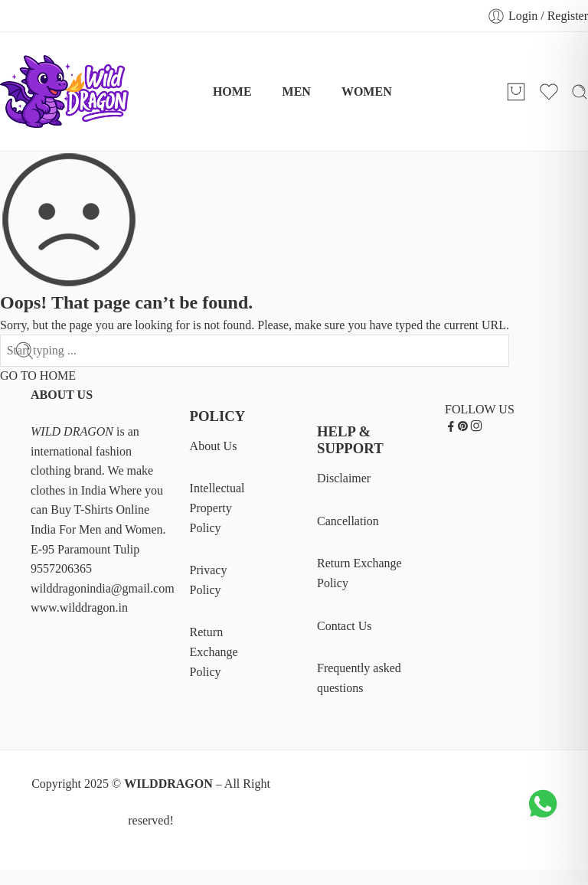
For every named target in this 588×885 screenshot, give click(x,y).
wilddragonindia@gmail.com (103, 588)
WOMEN (367, 91)
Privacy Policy (209, 580)
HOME (232, 91)
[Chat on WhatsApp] (543, 819)
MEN (297, 91)
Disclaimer (344, 478)
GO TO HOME (38, 376)
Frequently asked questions (359, 678)
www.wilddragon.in (79, 607)
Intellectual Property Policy (217, 508)
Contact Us (345, 626)
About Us (214, 446)
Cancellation (348, 521)
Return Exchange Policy (214, 652)
